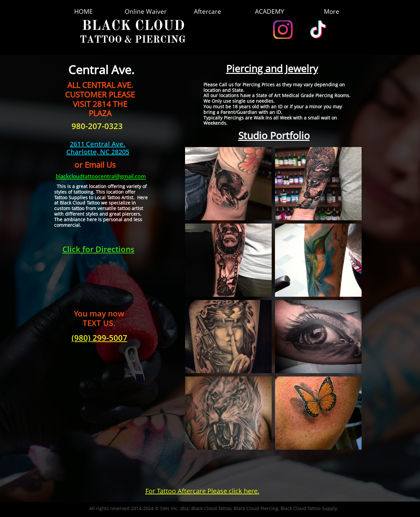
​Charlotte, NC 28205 (98, 152)
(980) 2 (84, 338)
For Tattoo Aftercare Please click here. (202, 491)
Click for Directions (98, 249)
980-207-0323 (97, 126)
